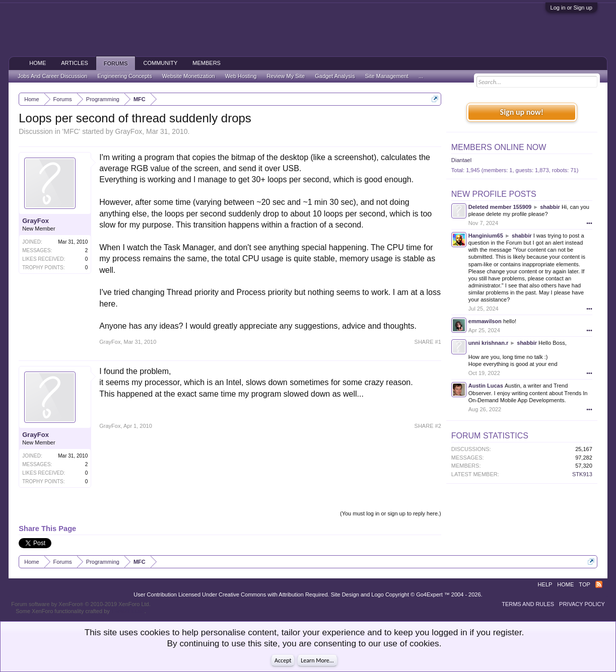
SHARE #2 (428, 426)
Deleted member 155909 (500, 207)
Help (545, 584)
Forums (116, 63)
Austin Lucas (486, 386)
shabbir (550, 207)
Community (160, 63)
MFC (71, 131)
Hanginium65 (486, 236)
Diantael (461, 160)
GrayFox (129, 131)
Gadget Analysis (335, 76)
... (421, 76)
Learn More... (317, 660)
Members (207, 63)
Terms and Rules (528, 604)
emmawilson (485, 321)
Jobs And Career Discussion (52, 76)
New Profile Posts (494, 194)
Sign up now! (522, 112)
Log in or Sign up (571, 8)
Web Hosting (241, 76)
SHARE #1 (428, 342)
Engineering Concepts (124, 76)
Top (584, 584)
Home (38, 63)
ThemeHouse (128, 611)
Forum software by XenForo (81, 604)
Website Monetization (189, 76)
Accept (283, 660)
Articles (75, 63)
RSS (599, 584)
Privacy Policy (582, 604)
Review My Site (286, 76)
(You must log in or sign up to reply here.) (391, 513)
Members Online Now (499, 147)
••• (589, 223)
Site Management (387, 76)
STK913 (582, 474)
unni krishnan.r (488, 343)
